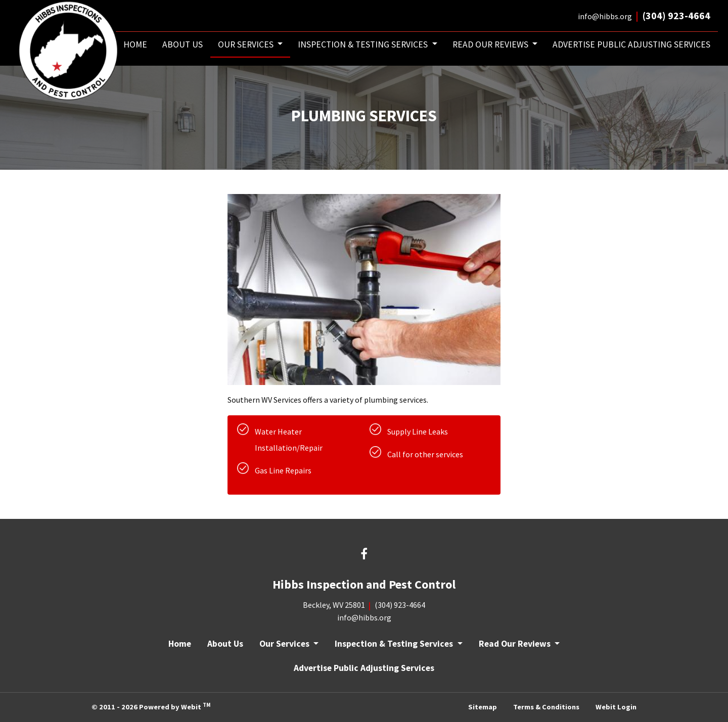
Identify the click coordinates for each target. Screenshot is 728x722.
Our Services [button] (247, 44)
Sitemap (483, 707)
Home (135, 44)
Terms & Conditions (546, 707)
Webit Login (616, 707)
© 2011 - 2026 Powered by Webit (151, 706)
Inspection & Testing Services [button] (364, 44)
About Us (183, 44)
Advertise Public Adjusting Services (631, 44)
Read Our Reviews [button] (491, 44)
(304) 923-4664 (676, 15)
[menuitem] (135, 45)
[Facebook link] (364, 555)
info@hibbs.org (605, 16)
